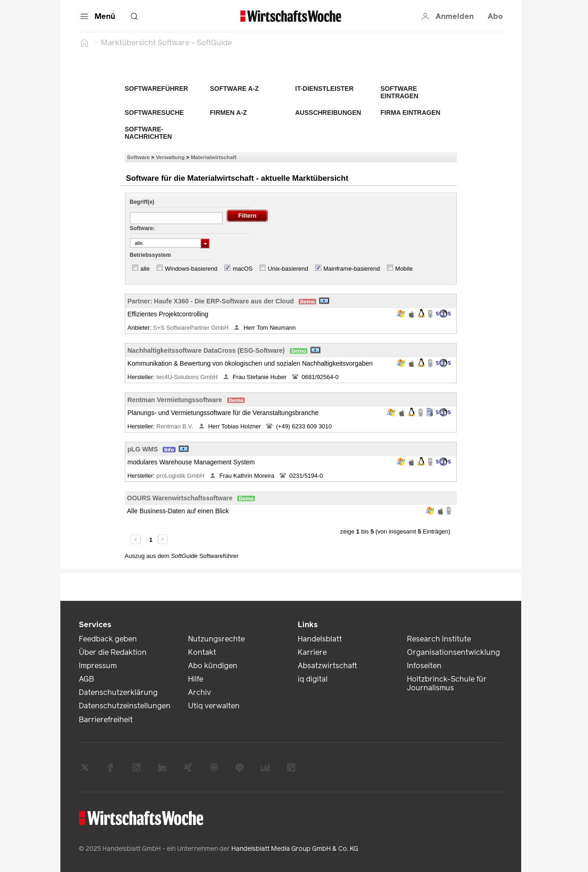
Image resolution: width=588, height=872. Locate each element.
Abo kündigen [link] (213, 666)
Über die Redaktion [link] (113, 652)
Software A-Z (235, 89)
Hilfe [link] (196, 679)
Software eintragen (400, 92)
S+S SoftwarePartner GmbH (191, 328)
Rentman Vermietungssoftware (175, 400)
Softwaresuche (154, 113)
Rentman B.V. (175, 426)
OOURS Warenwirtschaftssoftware (180, 498)
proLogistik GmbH (181, 476)
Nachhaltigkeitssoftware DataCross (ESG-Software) (206, 350)
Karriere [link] (312, 652)
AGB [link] (86, 679)
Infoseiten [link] (424, 666)
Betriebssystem (150, 255)
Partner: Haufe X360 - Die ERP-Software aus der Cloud (211, 301)
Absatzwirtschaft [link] (327, 666)
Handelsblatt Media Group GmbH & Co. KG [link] (295, 849)
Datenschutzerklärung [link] (118, 692)
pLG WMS (143, 449)
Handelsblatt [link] (320, 639)
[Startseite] (84, 42)
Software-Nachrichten (149, 133)
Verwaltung (170, 157)
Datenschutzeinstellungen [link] (125, 706)
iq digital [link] (313, 679)
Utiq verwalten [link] (214, 706)
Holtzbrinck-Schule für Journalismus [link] (447, 683)
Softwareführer (157, 89)
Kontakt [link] (202, 652)
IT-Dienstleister (325, 89)
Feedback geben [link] (108, 639)
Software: (143, 228)
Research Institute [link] (439, 639)
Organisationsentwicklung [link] (453, 652)
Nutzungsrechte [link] (216, 639)
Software (138, 157)
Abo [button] (495, 16)
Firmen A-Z (229, 113)
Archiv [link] (200, 692)
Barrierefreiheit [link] (106, 720)
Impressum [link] (98, 666)
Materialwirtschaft (214, 157)
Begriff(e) (142, 202)
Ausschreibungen (328, 113)
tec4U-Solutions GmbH (188, 377)
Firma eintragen (411, 113)
